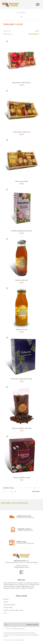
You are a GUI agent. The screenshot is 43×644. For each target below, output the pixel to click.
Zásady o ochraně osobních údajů (13, 610)
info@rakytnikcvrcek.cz (21, 567)
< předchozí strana (8, 488)
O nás (5, 613)
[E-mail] (14, 625)
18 (12, 491)
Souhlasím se (14, 628)
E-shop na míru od (14, 640)
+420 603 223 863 (21, 566)
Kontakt (6, 602)
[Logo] (11, 4)
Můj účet (6, 599)
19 (15, 491)
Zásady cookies (8, 607)
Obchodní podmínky (9, 605)
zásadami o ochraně (19, 628)
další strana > (36, 491)
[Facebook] (21, 572)
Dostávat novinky (32, 625)
